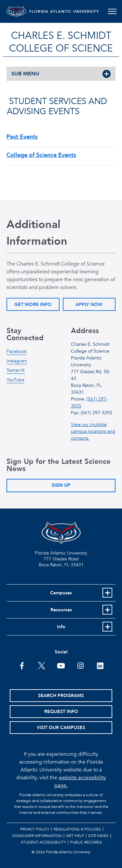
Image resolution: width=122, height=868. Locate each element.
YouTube (15, 380)
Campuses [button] (61, 593)
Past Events (22, 137)
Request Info (61, 712)
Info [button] (61, 627)
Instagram (17, 361)
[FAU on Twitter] (41, 665)
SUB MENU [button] (25, 74)
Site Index (98, 836)
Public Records (86, 842)
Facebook (17, 351)
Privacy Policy (35, 829)
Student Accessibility (43, 842)
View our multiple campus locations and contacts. (93, 431)
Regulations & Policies (77, 829)
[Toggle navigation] (112, 11)
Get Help (75, 836)
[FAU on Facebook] (22, 665)
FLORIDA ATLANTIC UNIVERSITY (64, 11)
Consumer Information (37, 836)
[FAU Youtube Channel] (61, 665)
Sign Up (61, 485)
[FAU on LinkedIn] (100, 665)
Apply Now (89, 305)
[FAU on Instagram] (81, 665)
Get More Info (33, 305)
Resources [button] (61, 610)
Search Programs (61, 696)
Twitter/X (16, 370)
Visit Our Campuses (61, 728)
